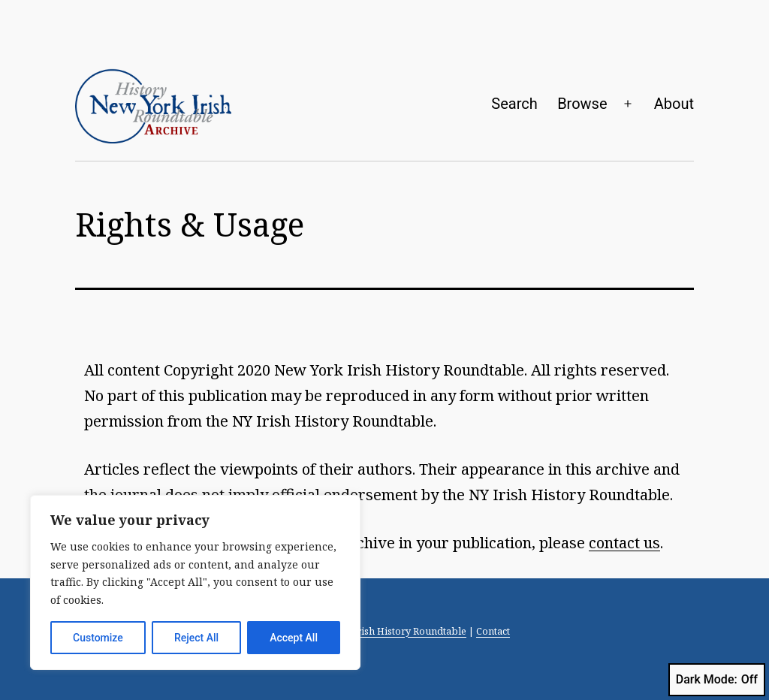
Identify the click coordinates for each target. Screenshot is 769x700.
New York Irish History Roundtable (386, 631)
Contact (493, 631)
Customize (98, 638)
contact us (624, 543)
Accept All (294, 638)
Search (514, 104)
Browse (582, 104)
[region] (195, 582)
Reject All (196, 638)
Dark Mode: (717, 680)
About (674, 104)
